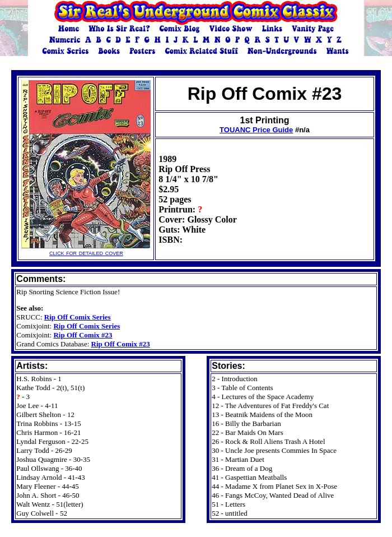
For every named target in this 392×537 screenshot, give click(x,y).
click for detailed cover (86, 249)
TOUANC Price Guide (256, 130)
